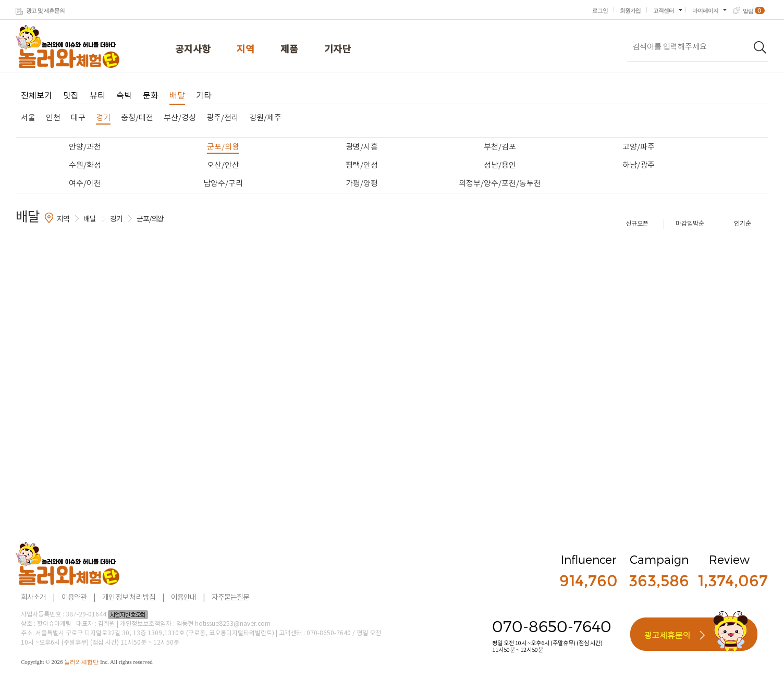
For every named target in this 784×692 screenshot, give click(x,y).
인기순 (743, 224)
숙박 (124, 96)
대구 (78, 118)
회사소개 (33, 598)
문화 (151, 96)
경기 (103, 118)
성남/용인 (500, 165)
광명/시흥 (362, 147)
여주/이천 (85, 184)
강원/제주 (265, 118)
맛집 (71, 96)
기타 (204, 96)
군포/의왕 (223, 147)
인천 (53, 118)
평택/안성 (362, 165)
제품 (289, 50)
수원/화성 (85, 165)
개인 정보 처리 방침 (129, 598)
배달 (177, 96)
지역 (246, 50)
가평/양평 (362, 184)
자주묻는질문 (230, 598)
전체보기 (36, 96)
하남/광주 (639, 165)
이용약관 (74, 598)
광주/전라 (223, 118)
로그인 (600, 10)
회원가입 (630, 10)
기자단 (338, 50)
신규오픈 (637, 224)
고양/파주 (639, 147)
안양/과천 (85, 147)
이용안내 (183, 598)
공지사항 (193, 50)
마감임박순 (690, 224)
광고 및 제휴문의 (45, 10)
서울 (28, 118)
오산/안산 (223, 165)
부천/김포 (500, 147)
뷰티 (97, 96)
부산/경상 (180, 118)
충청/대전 (137, 118)
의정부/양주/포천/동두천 (500, 184)
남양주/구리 (223, 184)
